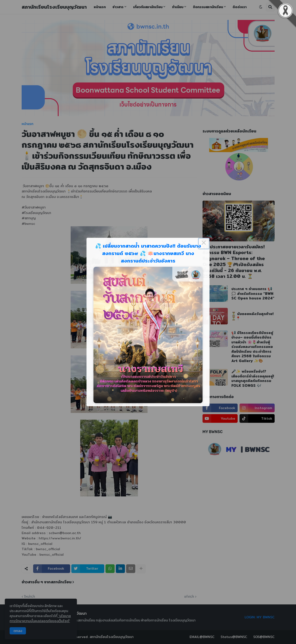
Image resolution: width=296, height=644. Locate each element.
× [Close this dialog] (204, 244)
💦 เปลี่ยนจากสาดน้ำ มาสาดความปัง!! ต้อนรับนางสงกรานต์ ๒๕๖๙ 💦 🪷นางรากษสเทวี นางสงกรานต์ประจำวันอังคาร (148, 253)
